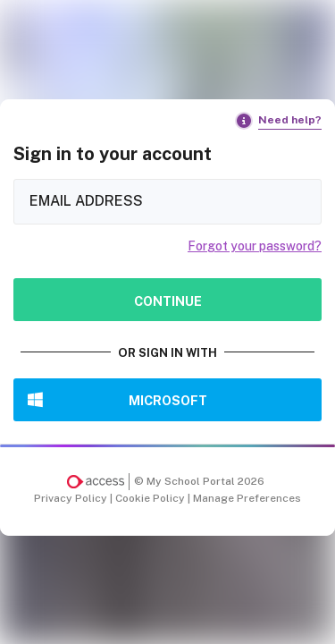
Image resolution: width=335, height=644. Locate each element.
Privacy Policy (72, 498)
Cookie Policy (151, 498)
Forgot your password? (255, 246)
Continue (168, 301)
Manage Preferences (247, 498)
